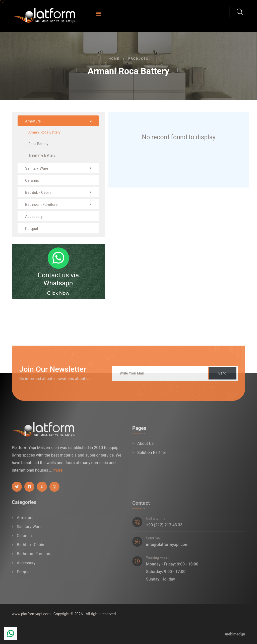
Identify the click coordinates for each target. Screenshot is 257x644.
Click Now (58, 293)
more (58, 474)
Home (114, 59)
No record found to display (179, 137)
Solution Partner (152, 456)
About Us (145, 447)
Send (222, 377)
